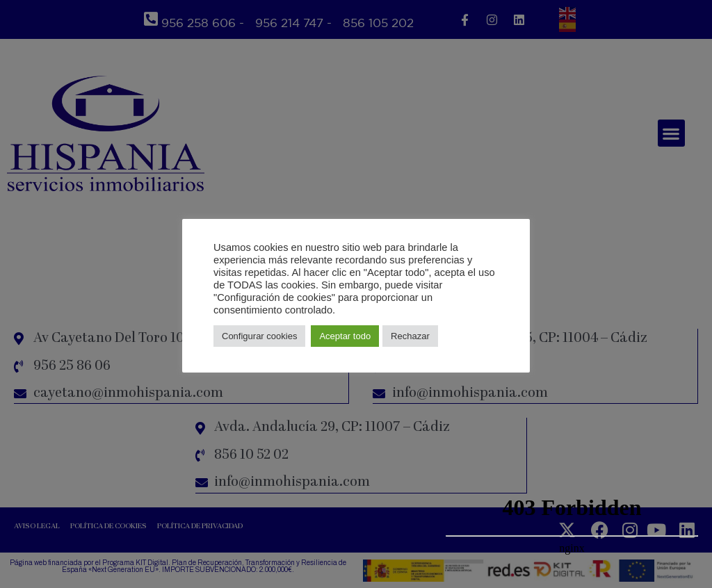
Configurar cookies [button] (259, 336)
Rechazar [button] (410, 336)
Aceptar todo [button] (345, 336)
